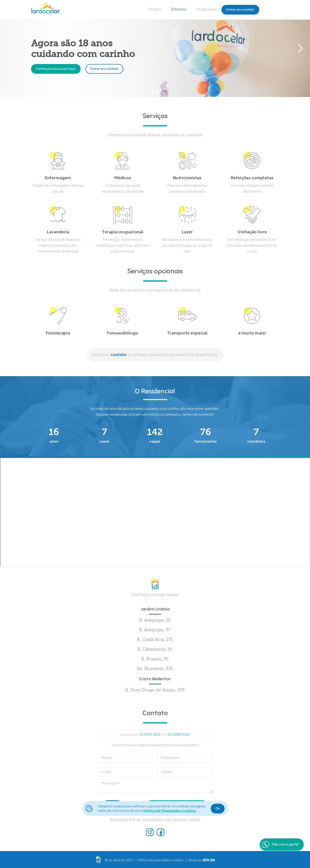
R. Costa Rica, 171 (155, 640)
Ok (218, 808)
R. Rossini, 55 (155, 659)
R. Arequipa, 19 (155, 621)
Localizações (206, 10)
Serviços (154, 10)
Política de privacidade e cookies (160, 861)
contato (119, 355)
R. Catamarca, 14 (155, 650)
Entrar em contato (240, 10)
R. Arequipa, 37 (155, 630)
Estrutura (178, 10)
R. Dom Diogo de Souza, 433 (155, 690)
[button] (10, 49)
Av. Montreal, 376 (155, 669)
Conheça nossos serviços (56, 69)
